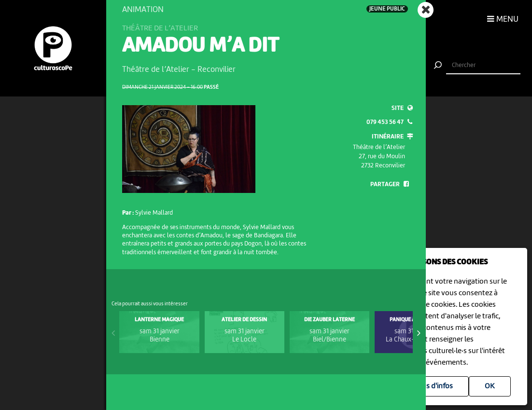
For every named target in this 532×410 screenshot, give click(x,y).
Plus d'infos (434, 386)
